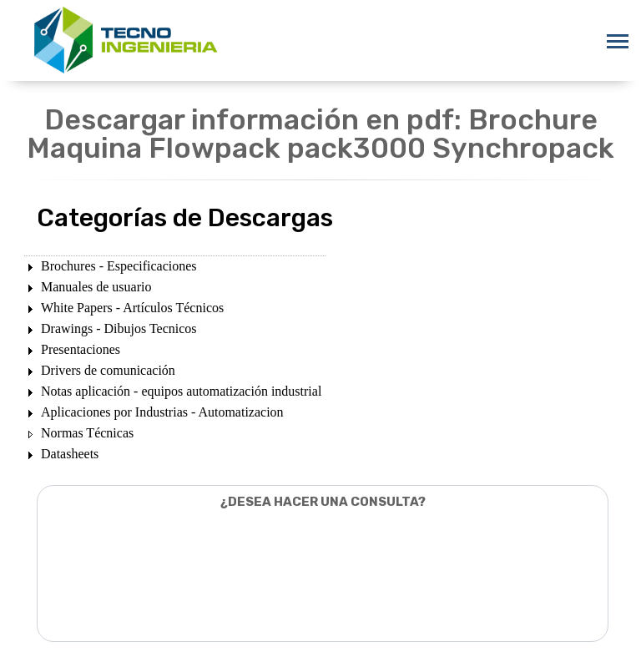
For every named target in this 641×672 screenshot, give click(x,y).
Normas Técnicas (87, 433)
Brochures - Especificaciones (119, 266)
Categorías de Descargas (185, 218)
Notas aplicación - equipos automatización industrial (181, 391)
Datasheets (70, 454)
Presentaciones (81, 349)
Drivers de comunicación (108, 370)
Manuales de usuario (96, 287)
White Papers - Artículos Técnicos (132, 308)
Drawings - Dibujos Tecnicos (119, 328)
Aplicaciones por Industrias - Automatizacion (162, 412)
